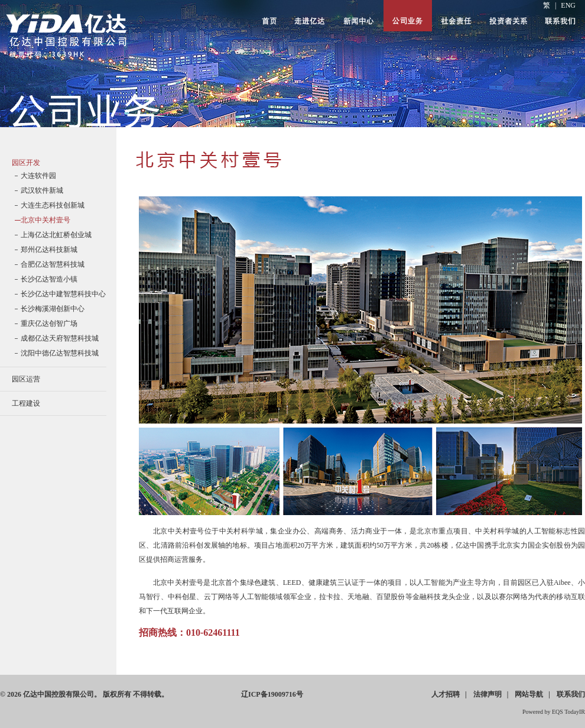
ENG (568, 5)
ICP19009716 (272, 694)
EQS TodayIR (568, 712)
